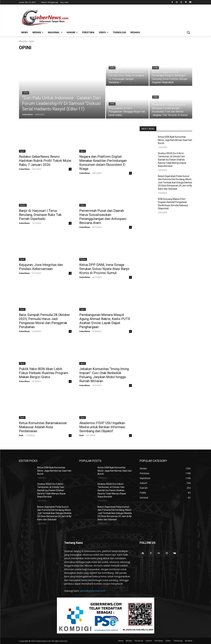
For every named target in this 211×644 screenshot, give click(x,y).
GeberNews (24, 169)
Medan (23, 205)
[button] (188, 32)
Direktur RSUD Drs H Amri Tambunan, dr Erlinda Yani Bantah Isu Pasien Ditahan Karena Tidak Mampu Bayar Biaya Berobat (172, 160)
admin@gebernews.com (93, 591)
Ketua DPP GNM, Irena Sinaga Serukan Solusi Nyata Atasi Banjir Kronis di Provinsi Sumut (104, 269)
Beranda (23, 41)
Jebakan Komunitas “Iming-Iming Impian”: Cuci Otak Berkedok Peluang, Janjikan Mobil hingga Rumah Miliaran (104, 375)
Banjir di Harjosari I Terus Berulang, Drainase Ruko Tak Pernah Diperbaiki (40, 215)
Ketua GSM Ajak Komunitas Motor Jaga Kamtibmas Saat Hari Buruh (175, 140)
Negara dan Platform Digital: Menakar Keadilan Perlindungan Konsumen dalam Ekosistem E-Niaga (103, 163)
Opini (26, 93)
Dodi (21, 435)
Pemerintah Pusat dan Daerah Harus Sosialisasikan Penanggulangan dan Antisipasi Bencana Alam (103, 217)
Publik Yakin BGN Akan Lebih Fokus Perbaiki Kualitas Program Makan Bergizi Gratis (44, 373)
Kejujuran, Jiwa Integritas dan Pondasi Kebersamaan (41, 267)
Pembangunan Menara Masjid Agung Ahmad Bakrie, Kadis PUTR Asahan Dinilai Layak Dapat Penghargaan (105, 321)
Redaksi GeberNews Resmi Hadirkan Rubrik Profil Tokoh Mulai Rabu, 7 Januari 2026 (45, 161)
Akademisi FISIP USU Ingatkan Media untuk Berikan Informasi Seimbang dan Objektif (102, 427)
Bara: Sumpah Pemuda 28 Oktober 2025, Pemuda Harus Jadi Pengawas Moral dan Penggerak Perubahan (44, 321)
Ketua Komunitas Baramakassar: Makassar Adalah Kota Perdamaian (43, 427)
